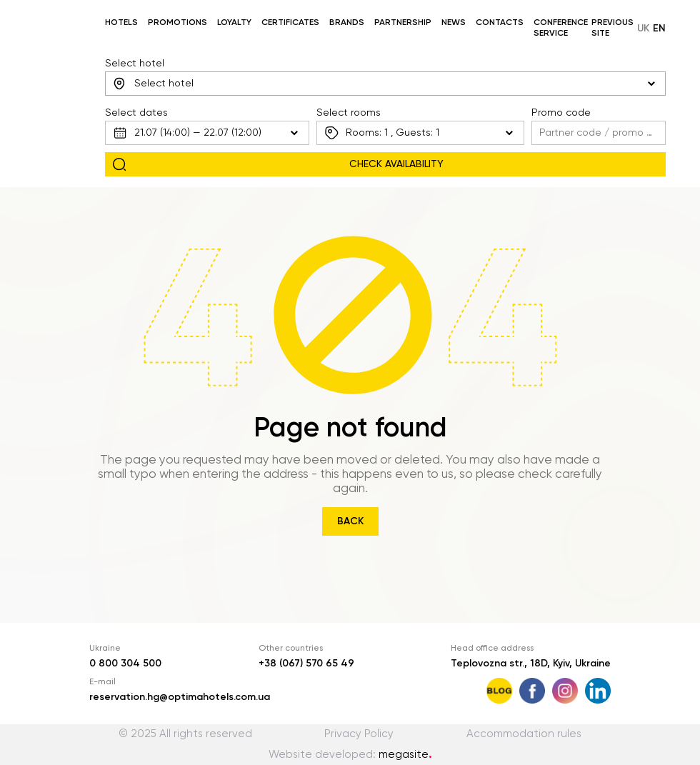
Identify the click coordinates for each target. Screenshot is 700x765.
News (454, 23)
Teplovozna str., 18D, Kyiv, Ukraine (531, 664)
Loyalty (234, 23)
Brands (347, 23)
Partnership (403, 23)
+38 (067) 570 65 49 (306, 664)
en (659, 29)
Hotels (121, 23)
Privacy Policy (359, 734)
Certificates (290, 23)
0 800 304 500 (125, 664)
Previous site (612, 28)
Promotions (177, 23)
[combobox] (385, 84)
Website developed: (350, 755)
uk (643, 29)
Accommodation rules (524, 734)
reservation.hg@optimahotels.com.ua (180, 697)
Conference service (561, 28)
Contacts (500, 23)
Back (350, 521)
